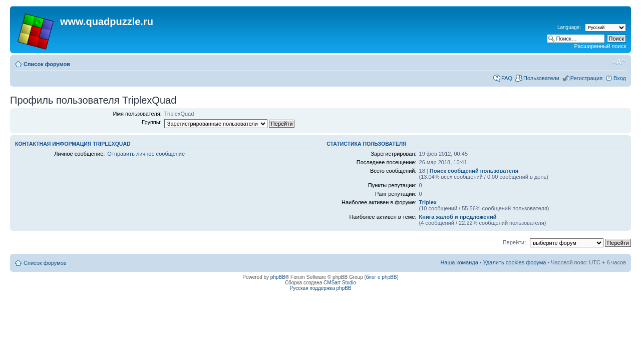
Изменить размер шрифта (619, 62)
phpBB (278, 277)
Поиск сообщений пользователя (474, 171)
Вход (620, 78)
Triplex (428, 202)
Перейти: (515, 242)
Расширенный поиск (600, 46)
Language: (569, 27)
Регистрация (586, 78)
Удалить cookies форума (515, 262)
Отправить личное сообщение (146, 154)
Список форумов (47, 64)
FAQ (507, 78)
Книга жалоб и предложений (458, 217)
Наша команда (459, 262)
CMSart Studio (340, 283)
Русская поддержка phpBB (320, 288)
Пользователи (541, 78)
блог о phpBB (382, 277)
